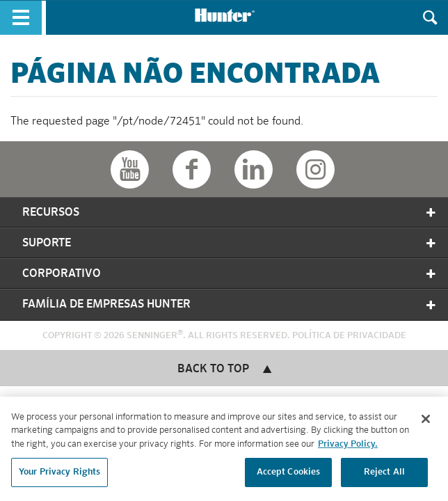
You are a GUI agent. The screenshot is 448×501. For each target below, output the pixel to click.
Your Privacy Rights (59, 474)
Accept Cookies (289, 474)
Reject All (384, 474)
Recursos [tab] (230, 213)
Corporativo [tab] (230, 274)
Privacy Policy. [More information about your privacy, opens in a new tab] (348, 446)
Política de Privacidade (349, 336)
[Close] (426, 421)
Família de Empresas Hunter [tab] (230, 305)
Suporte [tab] (230, 243)
